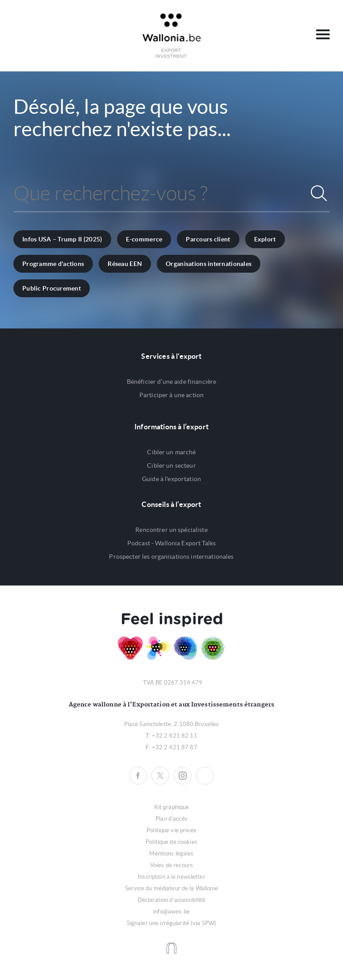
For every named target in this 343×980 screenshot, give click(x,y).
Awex (172, 36)
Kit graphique (172, 807)
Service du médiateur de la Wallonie (171, 888)
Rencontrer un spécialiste (171, 530)
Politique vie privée (171, 830)
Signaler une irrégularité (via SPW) (172, 923)
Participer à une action (171, 395)
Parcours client (208, 239)
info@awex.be (171, 911)
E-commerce (144, 239)
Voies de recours (171, 865)
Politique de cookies (171, 842)
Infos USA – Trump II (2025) (62, 239)
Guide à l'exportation (171, 479)
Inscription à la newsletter (171, 877)
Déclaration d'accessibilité (172, 900)
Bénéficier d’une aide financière (171, 382)
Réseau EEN (125, 264)
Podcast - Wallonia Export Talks (171, 543)
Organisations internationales (209, 264)
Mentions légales (171, 853)
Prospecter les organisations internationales (171, 556)
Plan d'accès (171, 819)
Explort (265, 239)
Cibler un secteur (171, 465)
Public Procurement (52, 288)
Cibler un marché (171, 452)
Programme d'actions (53, 264)
